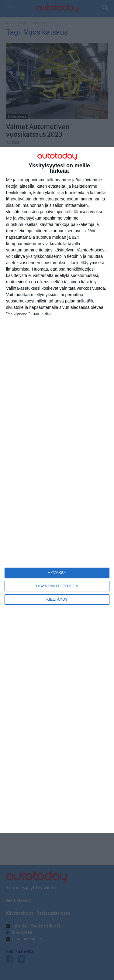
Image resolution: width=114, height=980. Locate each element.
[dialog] (57, 490)
